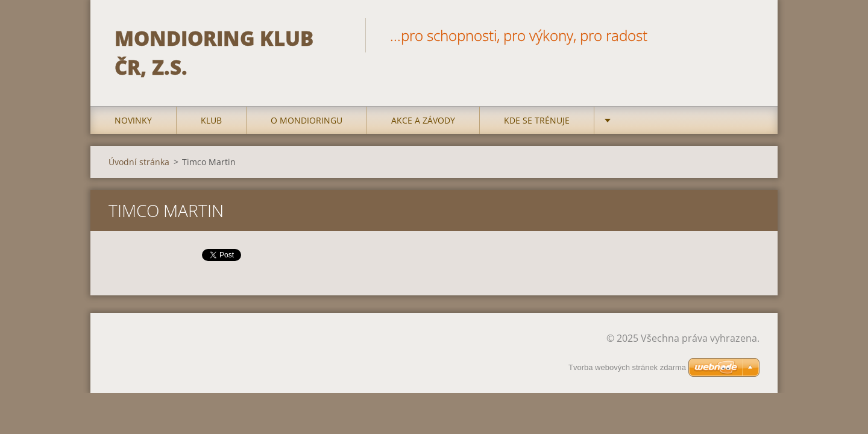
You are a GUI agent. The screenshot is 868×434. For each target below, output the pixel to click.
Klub (211, 120)
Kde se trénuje (537, 120)
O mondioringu (307, 120)
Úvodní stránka (139, 162)
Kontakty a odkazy (662, 120)
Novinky (133, 120)
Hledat (746, 35)
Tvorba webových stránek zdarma (627, 367)
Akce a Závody (423, 120)
